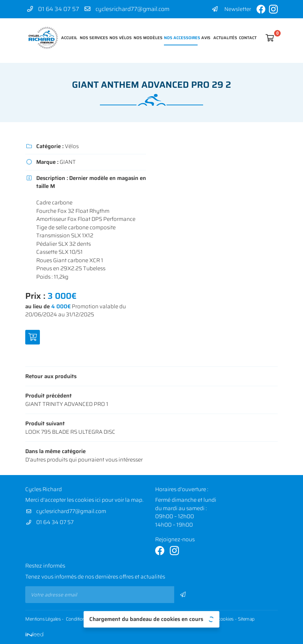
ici (98, 500)
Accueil (69, 38)
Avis (205, 38)
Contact (247, 38)
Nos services (93, 38)
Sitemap (246, 619)
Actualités (224, 38)
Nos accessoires (181, 38)
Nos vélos (120, 38)
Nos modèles (147, 38)
